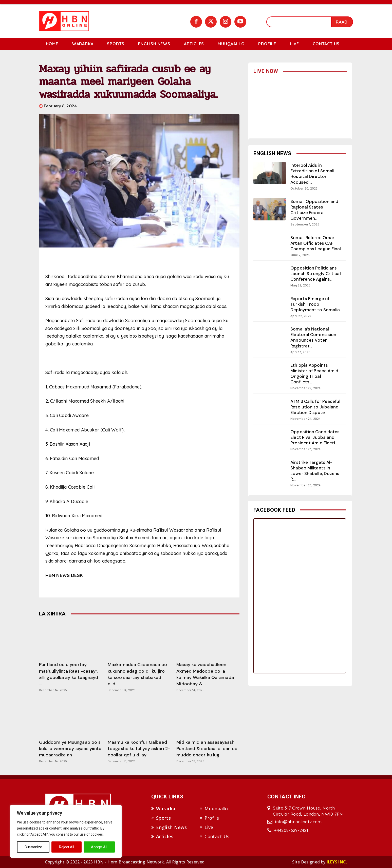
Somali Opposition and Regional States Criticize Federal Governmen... (314, 210)
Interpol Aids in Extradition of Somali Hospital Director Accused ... (313, 174)
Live (209, 827)
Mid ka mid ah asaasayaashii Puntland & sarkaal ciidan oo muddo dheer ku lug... (207, 749)
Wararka (166, 809)
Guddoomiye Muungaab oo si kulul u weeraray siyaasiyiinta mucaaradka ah (70, 749)
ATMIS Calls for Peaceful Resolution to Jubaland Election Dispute (315, 407)
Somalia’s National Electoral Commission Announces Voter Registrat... (313, 337)
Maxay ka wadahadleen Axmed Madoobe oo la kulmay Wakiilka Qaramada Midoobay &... (205, 674)
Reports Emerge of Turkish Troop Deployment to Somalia (315, 304)
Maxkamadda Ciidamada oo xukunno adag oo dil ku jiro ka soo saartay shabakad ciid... (137, 674)
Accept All (99, 847)
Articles (165, 836)
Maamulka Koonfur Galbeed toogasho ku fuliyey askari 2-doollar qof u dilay (139, 749)
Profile (212, 818)
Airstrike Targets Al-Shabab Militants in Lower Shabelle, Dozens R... (315, 471)
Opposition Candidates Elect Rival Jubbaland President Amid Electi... (315, 437)
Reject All (67, 847)
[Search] (342, 22)
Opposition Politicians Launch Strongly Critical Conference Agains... (316, 274)
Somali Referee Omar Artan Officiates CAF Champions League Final (316, 243)
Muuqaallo (216, 809)
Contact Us (217, 836)
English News (172, 827)
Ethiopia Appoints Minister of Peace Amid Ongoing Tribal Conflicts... (314, 374)
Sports (163, 818)
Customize (33, 847)
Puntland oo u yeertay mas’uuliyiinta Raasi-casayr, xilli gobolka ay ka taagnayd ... (69, 674)
